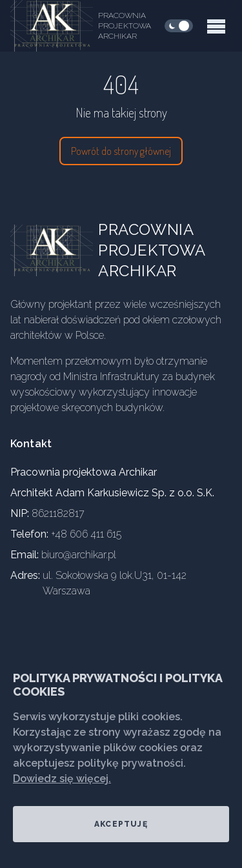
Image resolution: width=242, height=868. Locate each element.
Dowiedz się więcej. (62, 779)
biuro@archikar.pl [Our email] (79, 555)
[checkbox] (179, 26)
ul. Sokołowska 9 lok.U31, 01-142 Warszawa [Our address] (115, 583)
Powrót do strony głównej (121, 151)
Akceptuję (121, 824)
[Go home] (62, 250)
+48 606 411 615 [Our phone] (86, 534)
